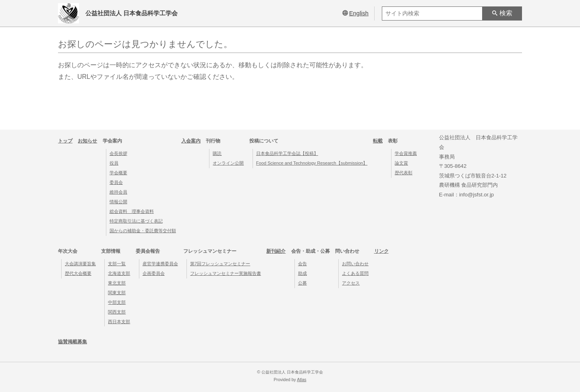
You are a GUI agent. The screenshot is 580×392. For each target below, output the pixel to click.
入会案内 (191, 141)
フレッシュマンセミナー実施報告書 (226, 273)
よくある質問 (355, 273)
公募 (302, 283)
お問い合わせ (355, 264)
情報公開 (118, 202)
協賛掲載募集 (72, 342)
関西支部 (117, 312)
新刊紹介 (276, 251)
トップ (65, 141)
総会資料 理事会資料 (132, 211)
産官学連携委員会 (160, 264)
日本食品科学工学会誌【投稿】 (287, 153)
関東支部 (117, 293)
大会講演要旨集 (80, 264)
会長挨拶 (118, 153)
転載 (378, 141)
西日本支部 (119, 322)
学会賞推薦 (406, 153)
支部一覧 (117, 264)
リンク (381, 251)
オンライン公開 (228, 163)
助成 (302, 273)
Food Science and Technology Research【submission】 (312, 163)
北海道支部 (119, 273)
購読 (217, 153)
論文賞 (401, 163)
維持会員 (118, 192)
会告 (302, 264)
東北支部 (117, 283)
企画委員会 (154, 273)
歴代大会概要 (78, 273)
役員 (114, 163)
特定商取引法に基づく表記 (136, 221)
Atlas (301, 380)
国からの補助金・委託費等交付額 (143, 231)
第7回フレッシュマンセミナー (220, 264)
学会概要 (118, 173)
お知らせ (87, 141)
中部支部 (117, 302)
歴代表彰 (404, 173)
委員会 (116, 182)
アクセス (351, 283)
